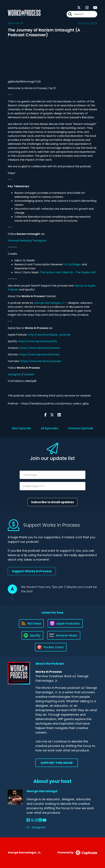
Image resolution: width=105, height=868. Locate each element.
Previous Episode (81, 428)
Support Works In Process (32, 571)
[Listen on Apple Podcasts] (65, 623)
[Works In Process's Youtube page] (93, 8)
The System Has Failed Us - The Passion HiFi (68, 272)
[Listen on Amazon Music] (64, 635)
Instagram (40, 241)
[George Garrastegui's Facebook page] (28, 820)
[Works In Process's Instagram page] (85, 8)
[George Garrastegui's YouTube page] (44, 820)
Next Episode (21, 428)
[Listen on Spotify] (32, 635)
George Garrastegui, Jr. (49, 303)
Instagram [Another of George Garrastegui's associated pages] (36, 827)
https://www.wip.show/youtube (41, 361)
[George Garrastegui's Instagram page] (36, 820)
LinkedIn (29, 374)
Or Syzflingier (73, 264)
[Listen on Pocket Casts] (51, 647)
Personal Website (19, 241)
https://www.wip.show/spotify (38, 341)
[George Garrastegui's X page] (32, 820)
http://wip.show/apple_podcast (49, 335)
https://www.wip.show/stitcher (40, 355)
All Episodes (50, 428)
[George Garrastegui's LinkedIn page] (40, 820)
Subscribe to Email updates (52, 502)
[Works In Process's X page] (79, 8)
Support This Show (57, 763)
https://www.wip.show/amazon (40, 348)
